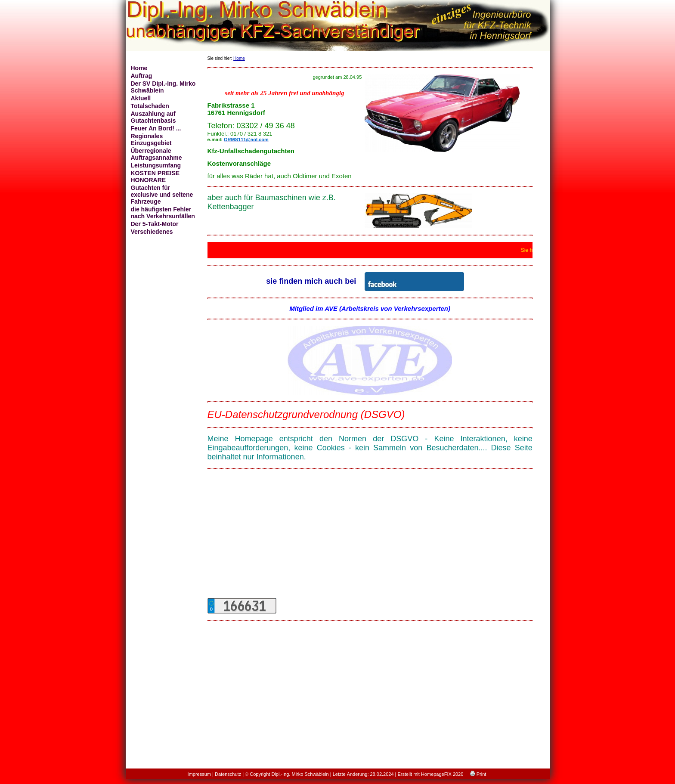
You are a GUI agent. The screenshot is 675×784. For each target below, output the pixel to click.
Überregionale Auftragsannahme (156, 154)
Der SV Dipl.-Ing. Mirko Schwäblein (163, 87)
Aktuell (141, 98)
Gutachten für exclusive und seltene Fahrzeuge (162, 195)
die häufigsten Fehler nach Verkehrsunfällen (163, 213)
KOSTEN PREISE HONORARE (155, 177)
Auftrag (142, 76)
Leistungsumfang (156, 165)
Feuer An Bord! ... (156, 128)
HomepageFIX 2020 (442, 774)
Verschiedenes (152, 232)
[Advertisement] (370, 536)
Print (478, 774)
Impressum (199, 774)
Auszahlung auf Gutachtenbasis (153, 117)
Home (139, 68)
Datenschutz (228, 774)
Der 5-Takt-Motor (155, 224)
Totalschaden (150, 106)
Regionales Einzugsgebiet (151, 139)
